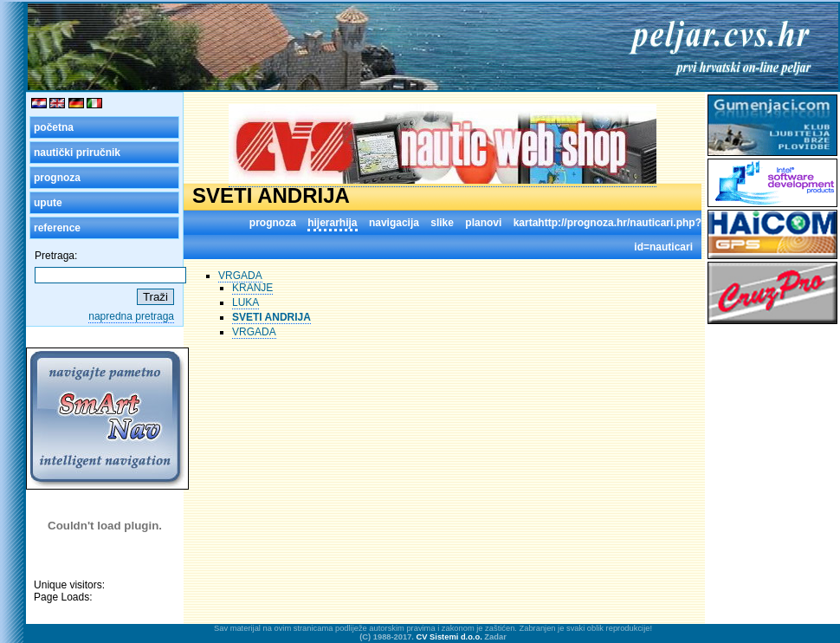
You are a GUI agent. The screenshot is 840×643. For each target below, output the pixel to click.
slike (442, 223)
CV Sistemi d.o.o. (449, 637)
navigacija (394, 223)
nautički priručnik (77, 153)
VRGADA (240, 276)
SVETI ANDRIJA (271, 317)
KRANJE (252, 288)
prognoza (57, 178)
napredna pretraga (131, 316)
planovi (483, 223)
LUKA (246, 302)
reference (57, 228)
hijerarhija (332, 223)
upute (48, 203)
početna (54, 127)
